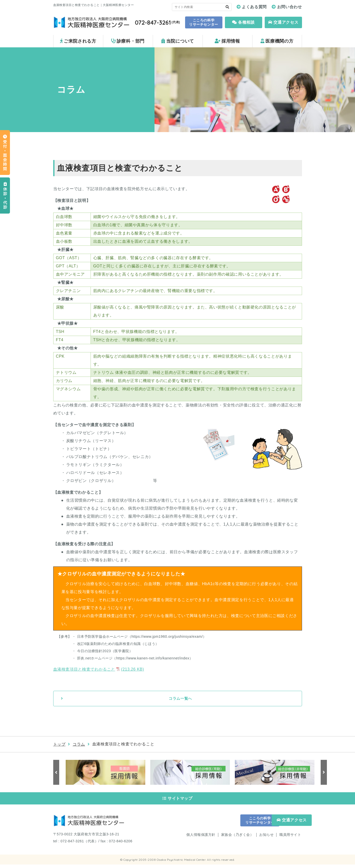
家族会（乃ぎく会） (237, 838)
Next (323, 773)
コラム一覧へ (180, 699)
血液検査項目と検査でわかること (99, 669)
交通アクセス (283, 22)
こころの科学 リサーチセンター (203, 22)
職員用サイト (290, 838)
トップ (59, 745)
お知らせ (266, 838)
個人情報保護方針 (201, 838)
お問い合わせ (290, 7)
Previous (57, 773)
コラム (79, 745)
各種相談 (243, 22)
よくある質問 (254, 7)
